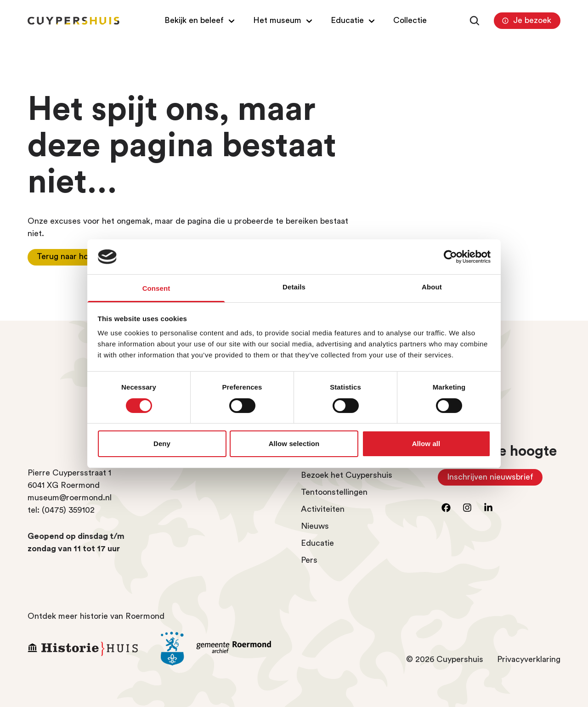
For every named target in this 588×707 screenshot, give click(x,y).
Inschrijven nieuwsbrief (495, 479)
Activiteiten (323, 509)
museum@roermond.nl (70, 498)
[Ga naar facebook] (446, 508)
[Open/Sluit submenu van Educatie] (354, 20)
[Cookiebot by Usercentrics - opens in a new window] (450, 257)
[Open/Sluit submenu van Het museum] (284, 20)
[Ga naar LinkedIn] (488, 508)
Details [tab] (294, 287)
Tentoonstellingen (334, 492)
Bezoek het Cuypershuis (347, 475)
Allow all (426, 444)
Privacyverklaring (529, 659)
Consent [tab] (156, 288)
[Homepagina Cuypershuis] (73, 21)
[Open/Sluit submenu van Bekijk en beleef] (201, 20)
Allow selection (294, 444)
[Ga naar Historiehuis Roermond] (87, 649)
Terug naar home (68, 256)
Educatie (317, 543)
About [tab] (432, 287)
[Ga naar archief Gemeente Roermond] (220, 649)
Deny (162, 444)
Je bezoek (526, 21)
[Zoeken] (475, 21)
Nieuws (315, 526)
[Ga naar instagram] (467, 508)
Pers (309, 560)
